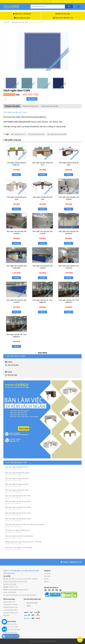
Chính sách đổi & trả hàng (12, 630)
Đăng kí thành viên (9, 602)
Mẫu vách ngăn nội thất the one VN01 (18, 513)
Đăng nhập (67, 2)
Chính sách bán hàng (10, 624)
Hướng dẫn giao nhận (10, 610)
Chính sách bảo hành (10, 632)
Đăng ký (78, 2)
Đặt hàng (32, 99)
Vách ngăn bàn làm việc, (36, 134)
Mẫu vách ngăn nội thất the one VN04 (18, 507)
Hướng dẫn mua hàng (10, 605)
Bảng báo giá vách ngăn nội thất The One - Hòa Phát (23, 542)
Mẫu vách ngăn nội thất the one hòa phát (19, 536)
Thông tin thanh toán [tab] (30, 106)
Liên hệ (46, 582)
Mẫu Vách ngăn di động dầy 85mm (17, 484)
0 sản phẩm (57, 2)
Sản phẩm (47, 576)
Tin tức (46, 579)
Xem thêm (42, 353)
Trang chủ (47, 573)
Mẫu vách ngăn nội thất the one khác (18, 502)
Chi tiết (16, 175)
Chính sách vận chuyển (11, 627)
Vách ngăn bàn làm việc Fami (15, 112)
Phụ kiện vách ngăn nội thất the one (17, 530)
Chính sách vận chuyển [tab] (50, 106)
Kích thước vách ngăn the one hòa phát (18, 548)
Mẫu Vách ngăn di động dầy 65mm (17, 490)
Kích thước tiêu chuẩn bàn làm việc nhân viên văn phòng (24, 525)
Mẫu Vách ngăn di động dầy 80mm (17, 478)
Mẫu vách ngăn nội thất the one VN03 (18, 519)
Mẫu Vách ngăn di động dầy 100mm (17, 473)
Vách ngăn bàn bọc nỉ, (18, 134)
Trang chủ (6, 22)
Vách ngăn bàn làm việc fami (57, 134)
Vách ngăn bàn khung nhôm (20, 22)
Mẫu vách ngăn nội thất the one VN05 (18, 496)
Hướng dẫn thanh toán (10, 607)
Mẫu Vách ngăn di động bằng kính (17, 467)
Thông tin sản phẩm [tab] (12, 106)
